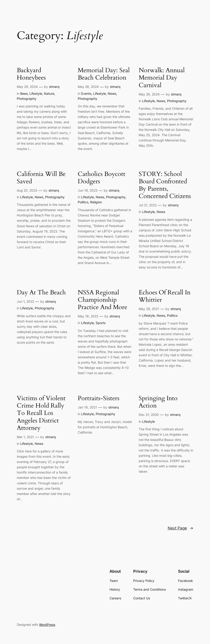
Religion (96, 202)
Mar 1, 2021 (25, 437)
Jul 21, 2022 (148, 205)
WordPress (47, 625)
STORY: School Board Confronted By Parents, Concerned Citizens (165, 185)
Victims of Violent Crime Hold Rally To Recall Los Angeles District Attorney (41, 413)
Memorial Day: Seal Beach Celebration (104, 74)
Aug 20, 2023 (27, 190)
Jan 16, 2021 (87, 407)
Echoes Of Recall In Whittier (165, 296)
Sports (101, 323)
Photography (27, 99)
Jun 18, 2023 (88, 190)
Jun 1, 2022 (25, 301)
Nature (49, 93)
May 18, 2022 (88, 316)
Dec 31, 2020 (149, 415)
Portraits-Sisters (99, 398)
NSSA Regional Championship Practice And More (102, 300)
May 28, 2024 (88, 87)
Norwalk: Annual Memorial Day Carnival (162, 78)
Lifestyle (36, 93)
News (112, 93)
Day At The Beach (41, 293)
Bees (24, 93)
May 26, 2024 (149, 94)
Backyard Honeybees (31, 74)
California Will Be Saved (41, 178)
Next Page (180, 528)
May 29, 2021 (149, 309)
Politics (83, 202)
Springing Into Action (158, 402)
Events (86, 93)
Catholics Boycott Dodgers (102, 178)
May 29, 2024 (27, 87)
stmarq (54, 87)
